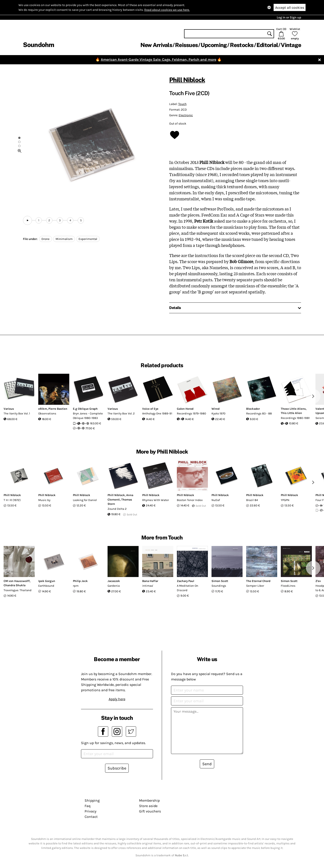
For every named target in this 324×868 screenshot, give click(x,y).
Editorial (267, 45)
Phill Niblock (187, 80)
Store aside (148, 806)
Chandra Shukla (15, 585)
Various (9, 409)
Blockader (253, 409)
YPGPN (285, 500)
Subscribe (117, 768)
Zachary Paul (186, 581)
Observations (47, 413)
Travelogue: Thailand (18, 590)
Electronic (186, 115)
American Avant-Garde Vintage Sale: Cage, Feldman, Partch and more (159, 59)
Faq (88, 806)
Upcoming (214, 45)
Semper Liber (255, 586)
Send (207, 764)
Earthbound (46, 586)
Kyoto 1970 (218, 413)
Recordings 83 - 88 (259, 413)
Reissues (186, 45)
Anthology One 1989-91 (157, 413)
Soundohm (38, 45)
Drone (45, 239)
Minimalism (64, 239)
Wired (216, 409)
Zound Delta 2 (117, 509)
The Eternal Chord (258, 581)
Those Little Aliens (293, 409)
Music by (44, 500)
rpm (76, 586)
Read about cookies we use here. (167, 10)
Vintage (291, 45)
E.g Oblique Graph (85, 409)
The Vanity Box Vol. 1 (17, 413)
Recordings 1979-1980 (191, 413)
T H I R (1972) (12, 500)
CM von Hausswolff (17, 581)
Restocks (242, 45)
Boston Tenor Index (190, 500)
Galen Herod (185, 409)
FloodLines (288, 586)
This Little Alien (291, 413)
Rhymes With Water (156, 500)
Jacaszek (114, 581)
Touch (182, 104)
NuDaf (216, 500)
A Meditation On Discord (188, 588)
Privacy (90, 811)
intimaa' (148, 586)
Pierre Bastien (58, 409)
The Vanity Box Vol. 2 (121, 413)
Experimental (88, 239)
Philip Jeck (80, 581)
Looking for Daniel (85, 500)
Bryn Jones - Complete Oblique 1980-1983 (88, 416)
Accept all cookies (290, 8)
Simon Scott (220, 581)
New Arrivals (156, 45)
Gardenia (114, 586)
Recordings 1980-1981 (295, 418)
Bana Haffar (150, 581)
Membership (149, 800)
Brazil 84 (252, 500)
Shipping (92, 800)
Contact (91, 817)
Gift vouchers (150, 811)
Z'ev (318, 581)
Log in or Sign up (289, 17)
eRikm (43, 409)
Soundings (219, 586)
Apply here (117, 699)
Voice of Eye (150, 409)
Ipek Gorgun (47, 581)
